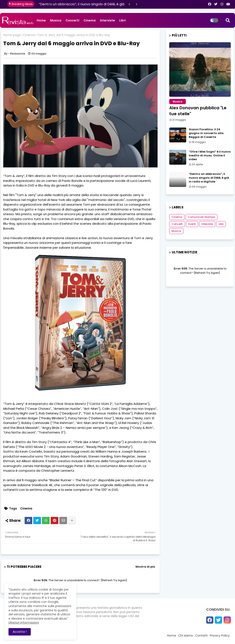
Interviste (107, 20)
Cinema (90, 20)
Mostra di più (145, 567)
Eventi (192, 224)
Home (41, 20)
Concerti (72, 20)
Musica (56, 20)
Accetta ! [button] (20, 632)
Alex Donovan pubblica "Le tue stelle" (198, 111)
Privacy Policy (220, 636)
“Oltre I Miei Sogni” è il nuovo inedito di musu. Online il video (210, 156)
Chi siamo (186, 636)
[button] (129, 4)
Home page (12, 35)
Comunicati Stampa (201, 217)
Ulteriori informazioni (24, 623)
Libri (122, 20)
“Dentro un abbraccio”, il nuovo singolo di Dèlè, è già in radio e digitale (209, 178)
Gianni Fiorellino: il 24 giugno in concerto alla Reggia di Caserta (206, 133)
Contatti (201, 636)
